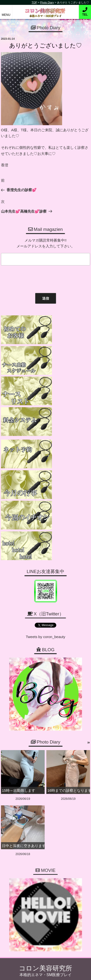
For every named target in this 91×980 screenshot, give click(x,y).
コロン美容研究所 (45, 9)
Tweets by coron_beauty (45, 499)
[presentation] (36, 278)
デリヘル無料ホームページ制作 (54, 972)
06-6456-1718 (48, 855)
